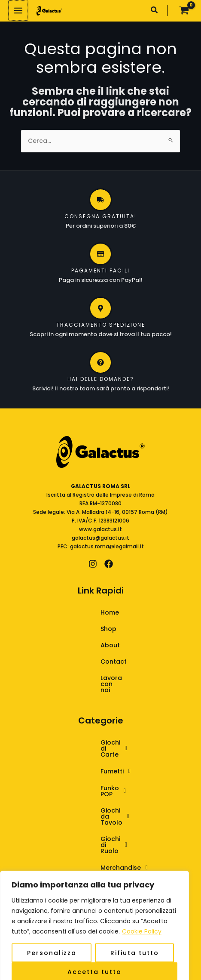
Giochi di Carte (95, 731)
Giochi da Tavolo (99, 782)
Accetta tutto (94, 961)
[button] (155, 11)
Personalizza (52, 943)
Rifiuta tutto (135, 943)
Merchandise (92, 817)
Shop (85, 629)
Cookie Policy (142, 921)
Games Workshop (100, 834)
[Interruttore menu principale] (18, 11)
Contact (90, 662)
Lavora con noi (100, 678)
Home (87, 612)
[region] (94, 920)
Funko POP (88, 765)
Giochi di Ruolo (95, 800)
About (87, 645)
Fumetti (84, 748)
